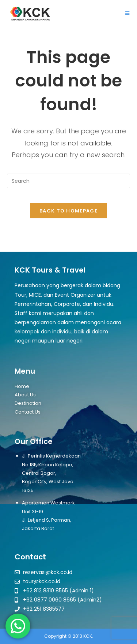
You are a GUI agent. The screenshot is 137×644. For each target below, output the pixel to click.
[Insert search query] (69, 181)
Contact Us (28, 412)
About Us (25, 395)
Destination (28, 403)
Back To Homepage (68, 211)
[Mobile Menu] (128, 13)
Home (22, 386)
